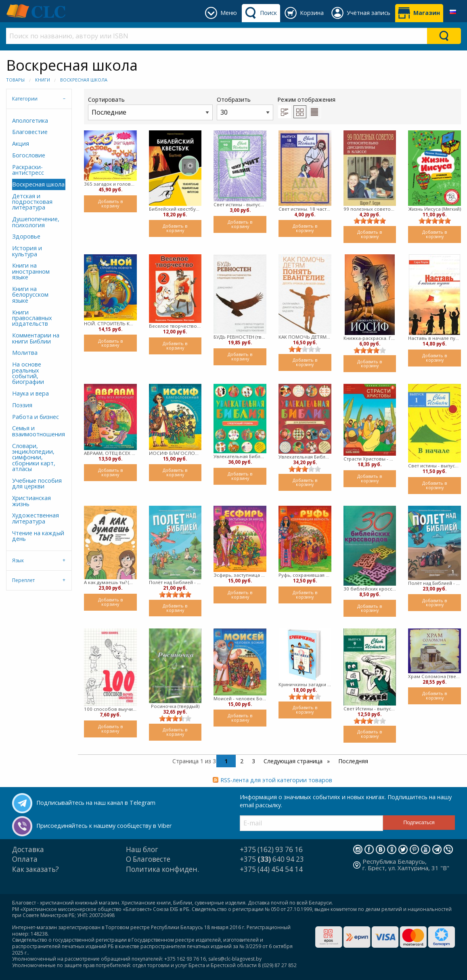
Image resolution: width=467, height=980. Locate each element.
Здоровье (26, 236)
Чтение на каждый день (38, 536)
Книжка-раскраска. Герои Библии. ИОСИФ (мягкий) (370, 338)
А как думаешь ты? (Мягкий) (110, 582)
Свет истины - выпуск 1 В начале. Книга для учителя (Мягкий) (435, 466)
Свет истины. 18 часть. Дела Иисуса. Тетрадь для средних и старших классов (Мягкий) (305, 209)
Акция (21, 143)
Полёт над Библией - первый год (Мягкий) (435, 583)
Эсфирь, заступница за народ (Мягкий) (240, 575)
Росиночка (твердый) (175, 706)
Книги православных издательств (32, 318)
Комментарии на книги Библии (36, 338)
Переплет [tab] (23, 580)
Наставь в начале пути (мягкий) (435, 338)
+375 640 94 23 (272, 859)
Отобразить (245, 108)
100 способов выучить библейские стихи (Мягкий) (110, 709)
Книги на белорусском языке (30, 295)
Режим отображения (306, 99)
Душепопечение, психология (36, 222)
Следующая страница (294, 761)
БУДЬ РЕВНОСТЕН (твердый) (240, 337)
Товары (15, 80)
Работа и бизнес (36, 417)
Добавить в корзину (110, 203)
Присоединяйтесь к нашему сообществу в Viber (104, 826)
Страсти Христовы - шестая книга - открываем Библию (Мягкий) (370, 459)
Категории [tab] (25, 99)
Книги (43, 80)
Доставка (28, 849)
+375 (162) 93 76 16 (271, 849)
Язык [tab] (18, 560)
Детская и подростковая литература (32, 202)
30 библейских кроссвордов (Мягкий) (370, 589)
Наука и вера (30, 393)
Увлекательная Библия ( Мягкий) (305, 457)
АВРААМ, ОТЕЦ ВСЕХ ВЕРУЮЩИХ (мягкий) (110, 453)
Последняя (353, 761)
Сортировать (150, 108)
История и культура (27, 251)
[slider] (370, 221)
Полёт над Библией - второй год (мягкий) (175, 582)
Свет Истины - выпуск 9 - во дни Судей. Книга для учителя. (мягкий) (370, 709)
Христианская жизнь (31, 501)
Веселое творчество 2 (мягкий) (175, 326)
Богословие (29, 155)
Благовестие (30, 132)
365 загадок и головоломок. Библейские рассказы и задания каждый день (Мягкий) (110, 184)
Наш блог (142, 849)
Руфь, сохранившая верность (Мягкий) (305, 575)
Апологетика (30, 120)
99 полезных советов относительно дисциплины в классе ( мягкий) (370, 209)
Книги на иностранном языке (31, 271)
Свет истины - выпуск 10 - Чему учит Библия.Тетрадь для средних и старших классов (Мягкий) (240, 204)
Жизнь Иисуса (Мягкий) (435, 209)
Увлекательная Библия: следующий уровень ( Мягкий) (240, 456)
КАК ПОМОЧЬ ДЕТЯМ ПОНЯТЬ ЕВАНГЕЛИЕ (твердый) (305, 337)
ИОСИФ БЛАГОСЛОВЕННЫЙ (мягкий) (175, 453)
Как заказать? (36, 869)
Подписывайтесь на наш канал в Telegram (96, 803)
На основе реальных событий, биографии (28, 373)
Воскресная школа (84, 80)
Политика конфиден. (162, 869)
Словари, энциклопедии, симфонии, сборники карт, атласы (34, 458)
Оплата (25, 859)
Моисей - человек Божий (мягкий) (240, 698)
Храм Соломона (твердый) (435, 676)
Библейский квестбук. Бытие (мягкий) (175, 209)
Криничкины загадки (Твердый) (305, 684)
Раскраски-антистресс (28, 170)
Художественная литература (36, 518)
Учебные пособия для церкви (37, 483)
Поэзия (22, 405)
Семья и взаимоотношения (39, 431)
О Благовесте (148, 859)
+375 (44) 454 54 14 (271, 869)
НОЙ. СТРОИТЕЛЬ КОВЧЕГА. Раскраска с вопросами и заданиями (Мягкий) (110, 324)
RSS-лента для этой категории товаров (276, 780)
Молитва (25, 353)
